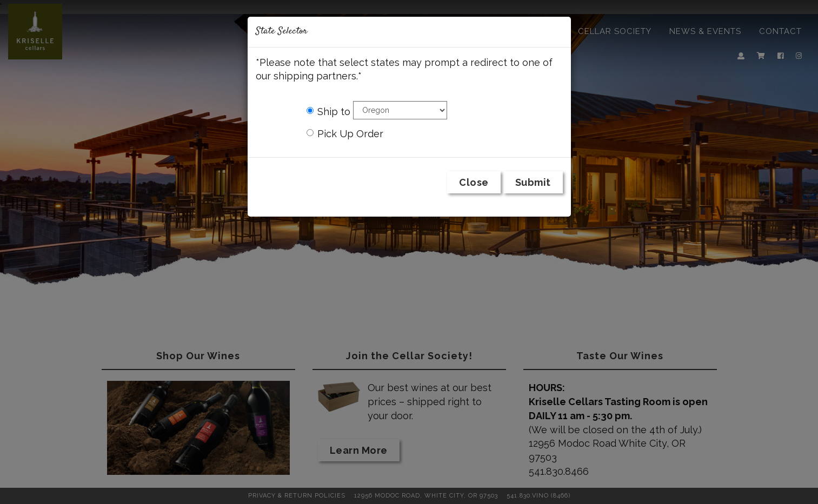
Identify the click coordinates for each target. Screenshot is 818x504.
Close (474, 182)
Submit (533, 182)
